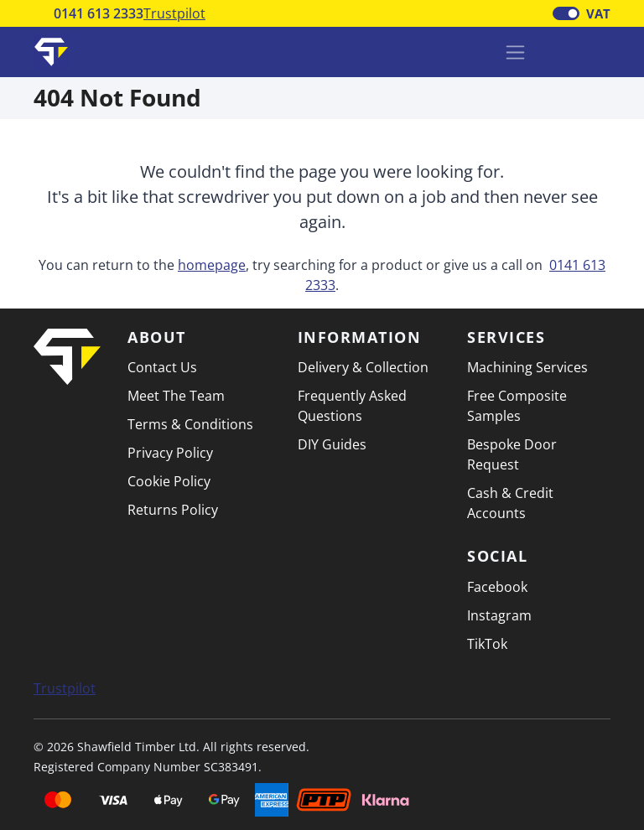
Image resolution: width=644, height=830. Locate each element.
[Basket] (554, 52)
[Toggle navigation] (515, 52)
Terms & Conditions (190, 424)
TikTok (487, 644)
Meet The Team (176, 396)
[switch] (566, 13)
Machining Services (527, 367)
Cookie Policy (169, 481)
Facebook (497, 587)
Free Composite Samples (517, 406)
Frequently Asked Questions (352, 406)
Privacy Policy (170, 453)
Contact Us (162, 367)
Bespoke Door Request (512, 454)
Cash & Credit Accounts (510, 503)
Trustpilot (174, 13)
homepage (212, 265)
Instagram (499, 615)
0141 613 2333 (99, 13)
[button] (598, 50)
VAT (598, 13)
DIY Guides (332, 444)
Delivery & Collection (363, 367)
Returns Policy (173, 510)
